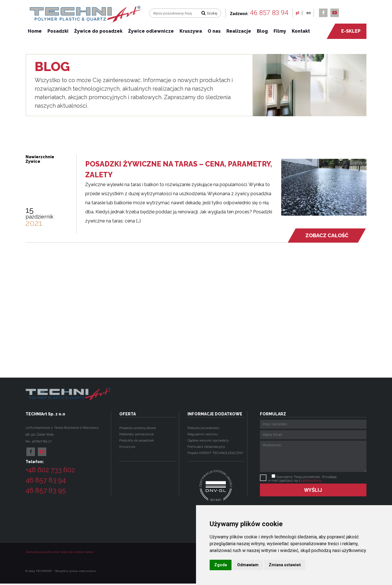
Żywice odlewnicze (151, 31)
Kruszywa (191, 31)
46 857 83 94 (269, 13)
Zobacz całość (327, 236)
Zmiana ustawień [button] (285, 565)
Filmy (280, 31)
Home (35, 31)
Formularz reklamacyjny (206, 447)
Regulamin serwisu (203, 434)
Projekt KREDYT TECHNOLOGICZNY (215, 453)
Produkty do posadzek (137, 440)
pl (297, 13)
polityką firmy (311, 481)
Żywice (33, 161)
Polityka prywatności (203, 428)
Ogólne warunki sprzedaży (208, 440)
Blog (262, 31)
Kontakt (301, 31)
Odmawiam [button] (248, 565)
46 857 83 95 (46, 490)
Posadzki (58, 31)
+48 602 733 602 (50, 470)
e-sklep (348, 31)
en (308, 13)
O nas (214, 31)
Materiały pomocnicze (136, 434)
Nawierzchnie (40, 157)
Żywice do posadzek (98, 31)
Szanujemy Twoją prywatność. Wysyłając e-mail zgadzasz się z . (303, 479)
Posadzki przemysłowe (137, 428)
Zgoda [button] (221, 565)
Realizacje (239, 31)
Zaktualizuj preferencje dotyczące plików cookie (60, 552)
